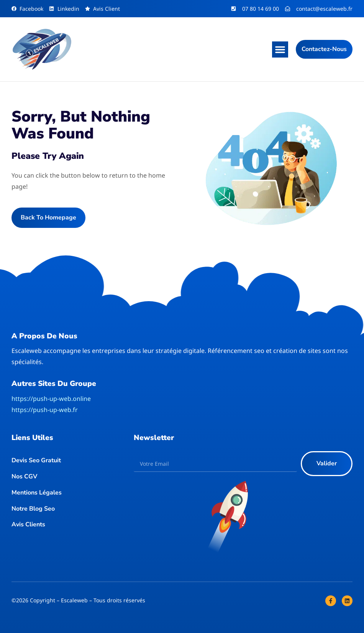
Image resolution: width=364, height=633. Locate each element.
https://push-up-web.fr (45, 410)
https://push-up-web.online (51, 399)
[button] (280, 49)
